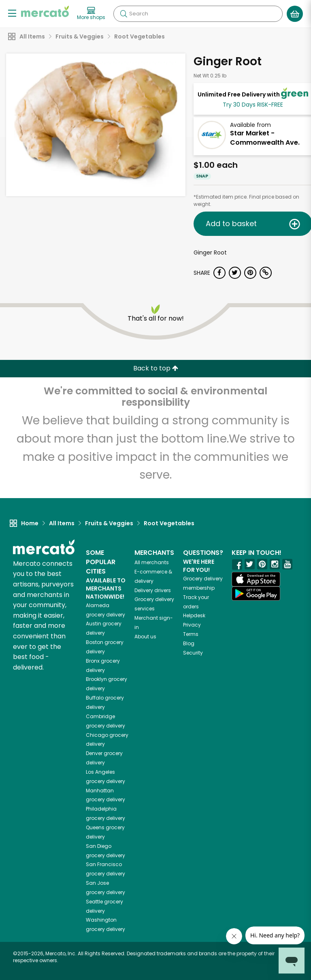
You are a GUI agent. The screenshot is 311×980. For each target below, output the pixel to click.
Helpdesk (194, 615)
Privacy (192, 625)
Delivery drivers (153, 590)
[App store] (256, 579)
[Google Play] (256, 594)
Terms (191, 634)
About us (145, 637)
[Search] (198, 14)
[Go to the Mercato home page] (45, 11)
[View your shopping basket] (295, 14)
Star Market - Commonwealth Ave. (265, 138)
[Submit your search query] (124, 14)
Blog (189, 643)
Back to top (156, 368)
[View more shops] (91, 14)
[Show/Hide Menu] (12, 13)
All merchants (152, 562)
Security (193, 653)
